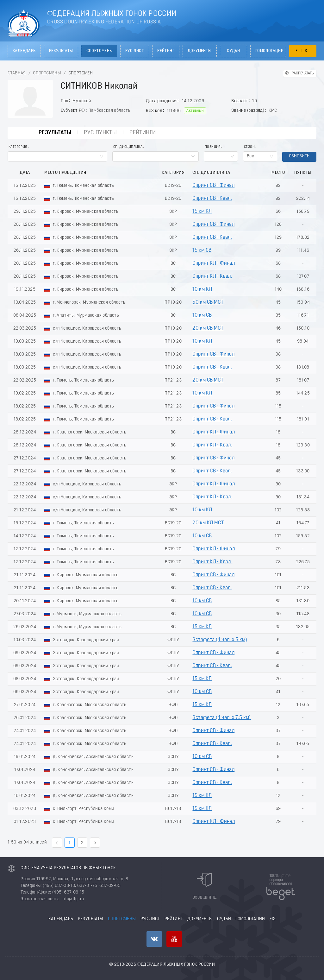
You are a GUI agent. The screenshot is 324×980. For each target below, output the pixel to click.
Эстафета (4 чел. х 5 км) (220, 640)
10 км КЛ (202, 289)
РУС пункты (98, 133)
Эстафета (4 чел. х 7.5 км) (221, 718)
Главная (17, 73)
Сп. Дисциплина (128, 147)
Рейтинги (142, 133)
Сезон (249, 147)
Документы (200, 51)
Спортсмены (100, 51)
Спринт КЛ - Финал (214, 263)
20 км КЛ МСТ (208, 523)
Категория (18, 147)
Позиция (213, 147)
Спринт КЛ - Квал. (212, 276)
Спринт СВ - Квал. (212, 199)
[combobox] (57, 156)
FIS (303, 51)
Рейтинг (166, 51)
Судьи (233, 51)
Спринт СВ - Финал (213, 186)
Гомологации (269, 51)
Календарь (24, 51)
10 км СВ (202, 315)
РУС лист (135, 51)
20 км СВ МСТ (208, 328)
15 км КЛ (202, 212)
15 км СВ (202, 250)
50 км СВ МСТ (208, 302)
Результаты (61, 51)
